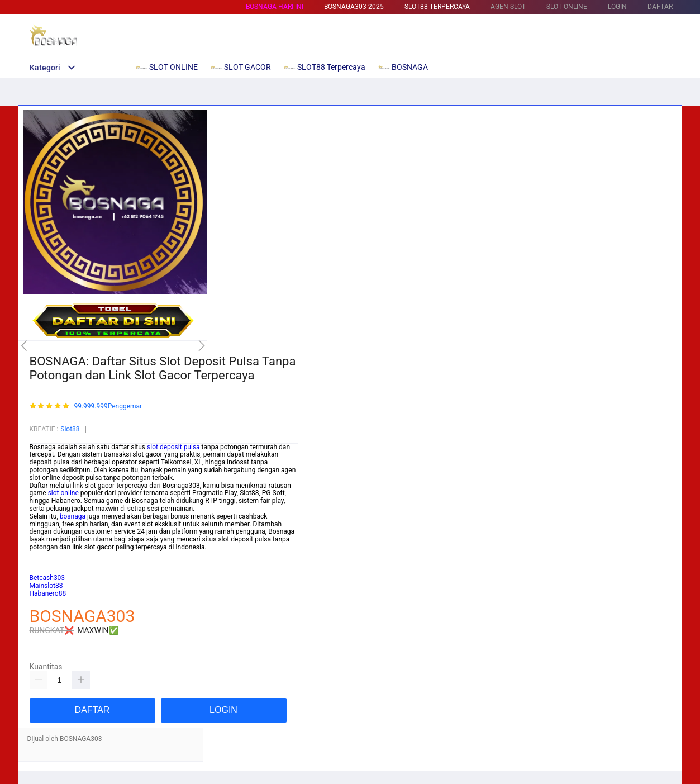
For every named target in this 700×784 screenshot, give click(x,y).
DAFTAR (660, 7)
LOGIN (617, 7)
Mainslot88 (46, 555)
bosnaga (73, 516)
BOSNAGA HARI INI (275, 7)
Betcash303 (47, 563)
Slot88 (70, 429)
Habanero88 (48, 593)
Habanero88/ (49, 570)
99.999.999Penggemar (108, 407)
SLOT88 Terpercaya (437, 7)
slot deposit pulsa (173, 447)
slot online (63, 493)
